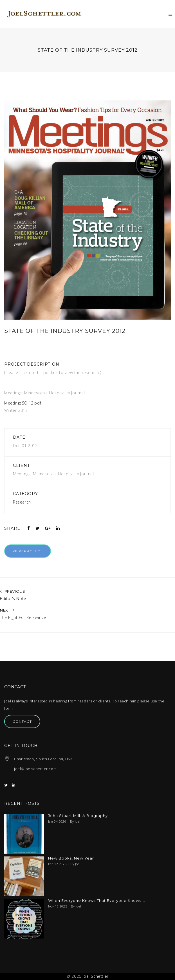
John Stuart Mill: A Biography (78, 816)
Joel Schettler (95, 976)
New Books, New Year (71, 858)
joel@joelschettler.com (35, 769)
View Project (28, 551)
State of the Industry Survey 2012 (65, 331)
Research (22, 502)
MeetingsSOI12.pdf (23, 403)
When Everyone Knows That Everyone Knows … (97, 901)
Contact (22, 721)
